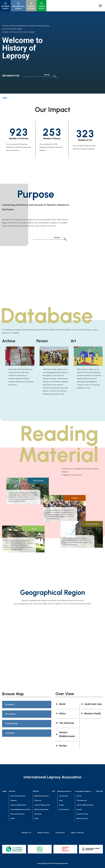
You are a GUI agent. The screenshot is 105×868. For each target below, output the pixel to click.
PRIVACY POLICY (43, 833)
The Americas (82, 800)
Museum (14, 800)
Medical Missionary (41, 796)
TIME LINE (99, 791)
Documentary (64, 809)
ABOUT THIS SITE (77, 833)
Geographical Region (84, 791)
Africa (79, 796)
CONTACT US (26, 833)
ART (54, 791)
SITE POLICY (60, 833)
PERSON (36, 791)
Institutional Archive (18, 796)
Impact (62, 805)
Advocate (38, 814)
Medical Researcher (41, 809)
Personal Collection (18, 814)
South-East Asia (82, 814)
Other (13, 818)
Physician (38, 800)
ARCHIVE (12, 791)
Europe (79, 809)
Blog (61, 800)
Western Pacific (82, 818)
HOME (5, 98)
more (47, 75)
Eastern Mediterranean (85, 805)
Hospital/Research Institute (20, 809)
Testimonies (64, 796)
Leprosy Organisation (18, 805)
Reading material (65, 791)
